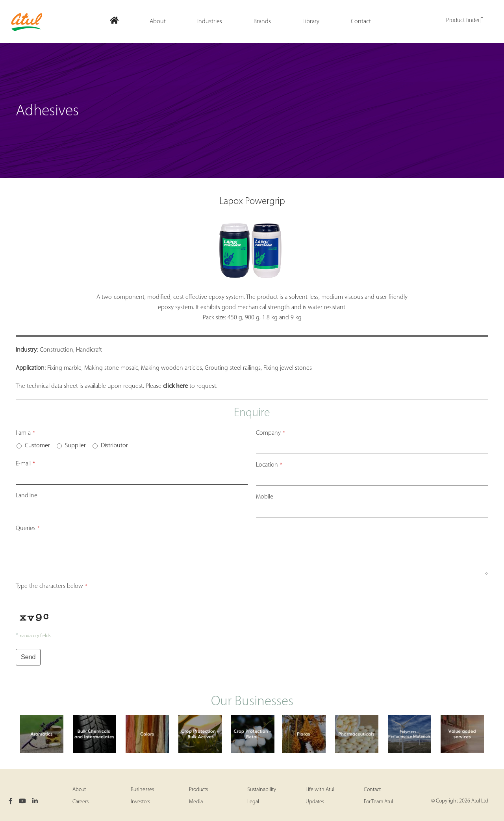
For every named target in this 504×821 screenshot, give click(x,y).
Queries (28, 528)
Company (271, 433)
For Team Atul (378, 802)
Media (196, 802)
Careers (81, 802)
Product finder (465, 21)
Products (198, 790)
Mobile (265, 497)
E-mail (25, 464)
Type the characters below (52, 586)
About (79, 790)
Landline (27, 496)
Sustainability (262, 790)
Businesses (142, 790)
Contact (372, 790)
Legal (253, 802)
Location (269, 465)
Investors (140, 802)
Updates (315, 802)
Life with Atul (320, 790)
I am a (25, 433)
